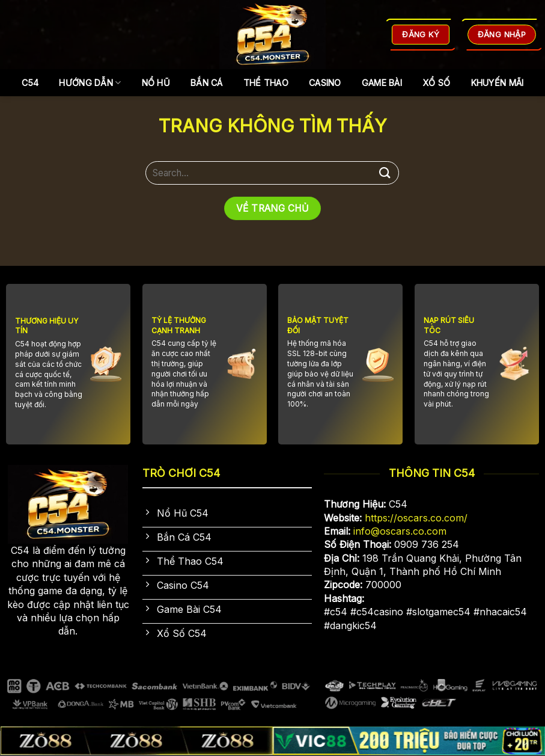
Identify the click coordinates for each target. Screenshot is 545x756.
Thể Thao (266, 83)
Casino (325, 83)
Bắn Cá (207, 83)
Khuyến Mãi (498, 83)
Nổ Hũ (156, 83)
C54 (30, 83)
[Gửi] (385, 173)
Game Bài (382, 83)
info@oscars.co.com (400, 531)
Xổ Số (436, 83)
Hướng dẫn (90, 83)
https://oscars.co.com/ (416, 518)
